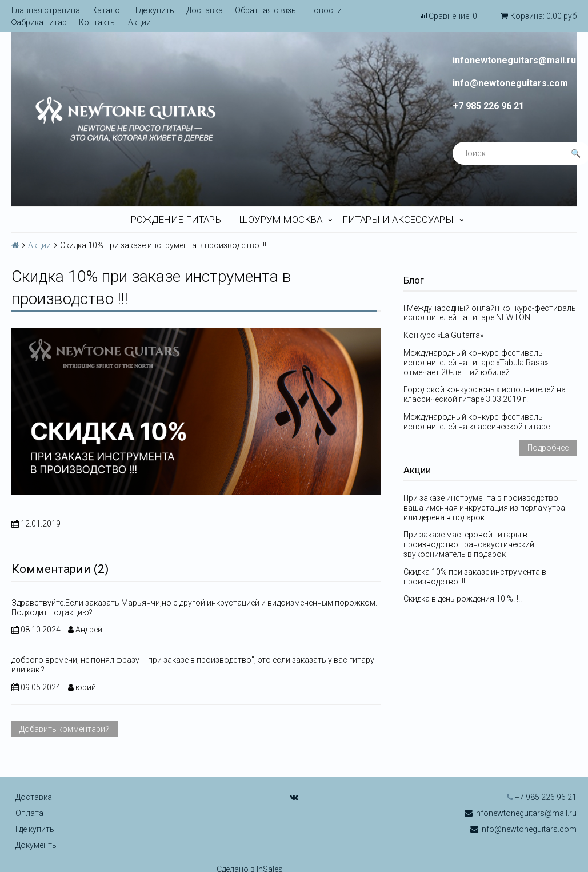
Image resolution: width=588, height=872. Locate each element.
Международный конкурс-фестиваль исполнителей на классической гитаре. (477, 422)
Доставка (205, 10)
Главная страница (46, 10)
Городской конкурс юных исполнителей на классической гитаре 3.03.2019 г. (485, 394)
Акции (139, 22)
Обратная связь (265, 10)
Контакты (97, 22)
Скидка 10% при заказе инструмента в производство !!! (475, 577)
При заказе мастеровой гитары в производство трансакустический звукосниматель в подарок (469, 544)
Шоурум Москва (281, 220)
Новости (325, 10)
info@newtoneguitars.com (510, 83)
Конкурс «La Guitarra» (443, 335)
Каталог (108, 10)
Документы (37, 845)
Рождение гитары (177, 220)
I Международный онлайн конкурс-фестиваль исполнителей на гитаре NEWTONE (490, 313)
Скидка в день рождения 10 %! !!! (463, 599)
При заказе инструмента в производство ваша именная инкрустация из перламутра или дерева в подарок (484, 508)
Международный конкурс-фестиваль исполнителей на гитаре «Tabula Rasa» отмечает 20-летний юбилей (476, 363)
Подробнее (548, 448)
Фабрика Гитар (39, 22)
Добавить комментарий (65, 729)
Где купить (155, 10)
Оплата (29, 813)
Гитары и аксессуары (398, 220)
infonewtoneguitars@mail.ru (514, 61)
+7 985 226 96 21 (488, 106)
